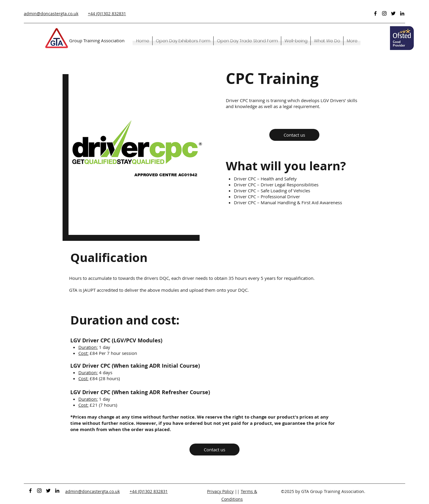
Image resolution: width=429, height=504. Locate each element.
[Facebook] (375, 13)
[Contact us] (294, 135)
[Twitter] (393, 13)
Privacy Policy (220, 491)
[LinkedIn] (402, 13)
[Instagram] (384, 13)
